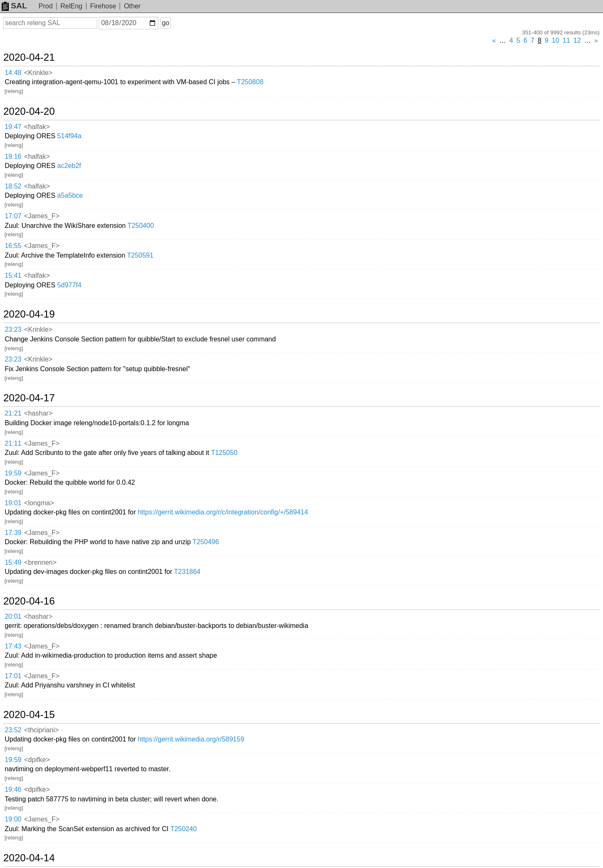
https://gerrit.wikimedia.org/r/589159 (191, 739)
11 (567, 40)
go (165, 23)
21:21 (13, 413)
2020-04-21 (29, 57)
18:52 (13, 186)
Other (132, 6)
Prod (46, 6)
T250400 (140, 226)
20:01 (13, 616)
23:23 (13, 329)
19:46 (13, 789)
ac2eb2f (69, 166)
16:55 (13, 246)
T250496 (206, 542)
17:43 (13, 646)
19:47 (13, 127)
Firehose (103, 6)
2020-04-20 (29, 111)
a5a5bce (70, 195)
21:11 (13, 443)
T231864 (187, 572)
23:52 (13, 730)
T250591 (140, 255)
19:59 (13, 473)
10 (556, 40)
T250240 (184, 829)
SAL (14, 6)
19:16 (13, 156)
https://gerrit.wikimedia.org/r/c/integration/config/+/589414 (223, 512)
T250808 (250, 82)
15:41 (13, 275)
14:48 (13, 73)
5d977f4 (70, 285)
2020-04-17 (29, 398)
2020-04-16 (29, 601)
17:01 (13, 676)
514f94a (70, 136)
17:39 (13, 533)
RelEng (71, 6)
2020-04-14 (29, 858)
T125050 (224, 453)
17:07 (13, 216)
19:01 (13, 503)
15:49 (13, 562)
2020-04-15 (29, 715)
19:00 (13, 819)
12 (577, 40)
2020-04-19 (29, 314)
